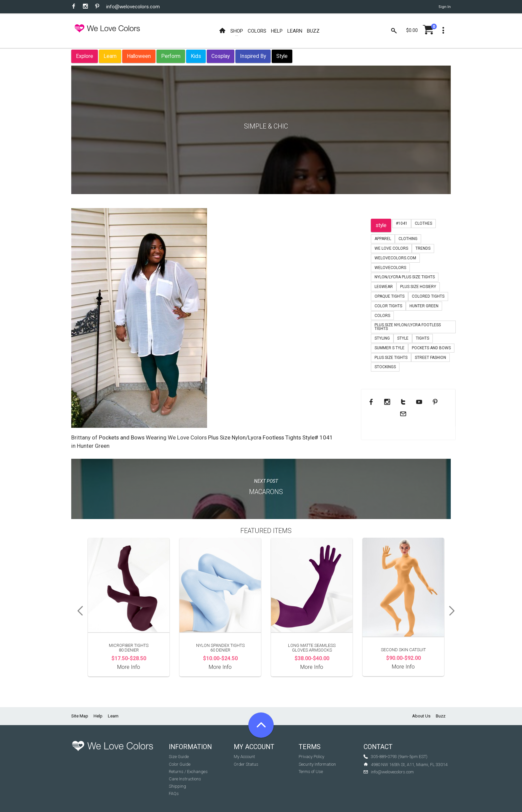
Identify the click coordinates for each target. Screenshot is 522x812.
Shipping (177, 786)
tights (422, 338)
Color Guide (180, 764)
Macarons (266, 492)
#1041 (402, 223)
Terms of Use (311, 772)
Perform (171, 56)
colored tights (428, 296)
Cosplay (221, 56)
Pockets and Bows (122, 437)
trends (423, 248)
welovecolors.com (395, 258)
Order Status (246, 764)
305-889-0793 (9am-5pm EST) (399, 757)
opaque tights (390, 296)
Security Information (317, 764)
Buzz (441, 716)
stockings (385, 367)
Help (98, 716)
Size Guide (179, 757)
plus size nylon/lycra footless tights (408, 327)
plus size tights (391, 358)
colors (382, 316)
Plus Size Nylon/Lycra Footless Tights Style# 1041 (270, 437)
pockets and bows (431, 348)
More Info (129, 667)
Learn (110, 56)
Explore (85, 56)
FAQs (174, 794)
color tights (388, 306)
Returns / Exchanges (188, 772)
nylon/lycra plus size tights (405, 277)
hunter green (424, 306)
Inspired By (253, 56)
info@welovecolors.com (133, 7)
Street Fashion (430, 358)
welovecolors (390, 268)
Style (282, 56)
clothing (408, 239)
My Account (244, 757)
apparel (383, 239)
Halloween (139, 56)
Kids (196, 56)
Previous (78, 611)
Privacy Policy (311, 757)
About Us (421, 716)
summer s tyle (390, 348)
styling (382, 338)
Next (454, 611)
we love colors (391, 248)
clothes (423, 223)
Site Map (80, 716)
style (381, 225)
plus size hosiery (418, 287)
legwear (384, 287)
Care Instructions (185, 779)
